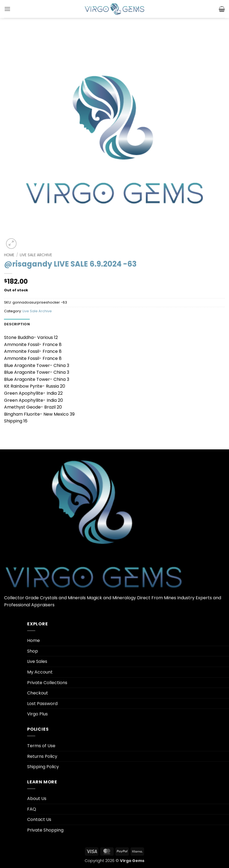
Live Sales (37, 661)
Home (9, 255)
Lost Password (42, 704)
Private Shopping (45, 830)
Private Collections (47, 683)
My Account (40, 672)
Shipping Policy (43, 767)
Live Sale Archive (36, 255)
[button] (7, 9)
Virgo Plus (37, 714)
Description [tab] (17, 324)
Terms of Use (41, 746)
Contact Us (39, 819)
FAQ (32, 809)
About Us (37, 799)
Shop (33, 651)
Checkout (38, 693)
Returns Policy (42, 756)
